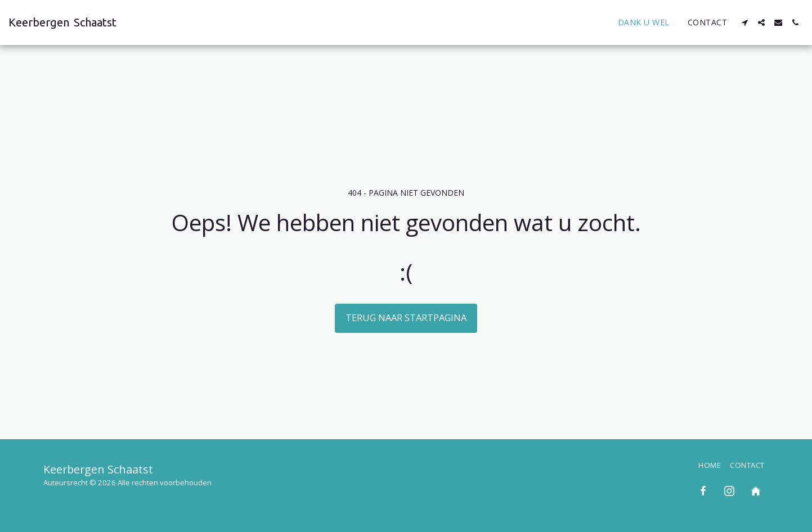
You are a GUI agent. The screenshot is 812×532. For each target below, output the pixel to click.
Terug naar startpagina (406, 317)
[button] (744, 22)
